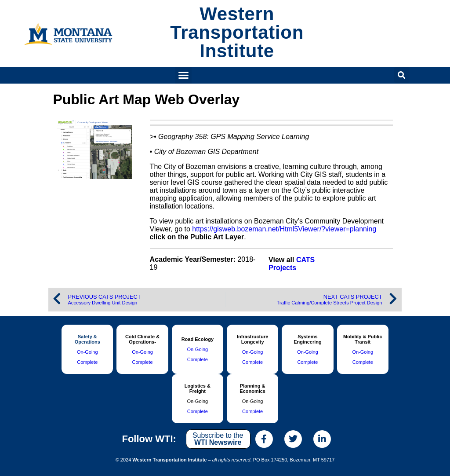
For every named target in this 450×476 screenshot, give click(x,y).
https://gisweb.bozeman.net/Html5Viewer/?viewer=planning (284, 229)
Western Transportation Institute (237, 32)
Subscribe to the (218, 439)
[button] (184, 75)
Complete (87, 362)
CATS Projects (292, 264)
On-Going (87, 352)
